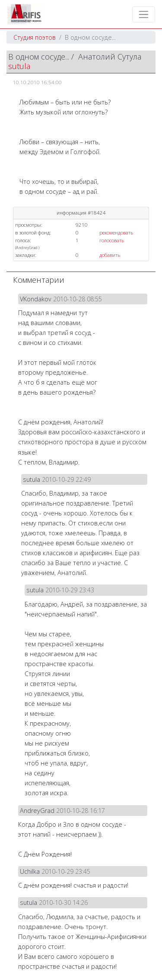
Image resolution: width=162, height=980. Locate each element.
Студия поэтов (35, 37)
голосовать (112, 240)
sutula (19, 66)
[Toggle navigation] (144, 14)
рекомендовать (116, 232)
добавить (110, 255)
